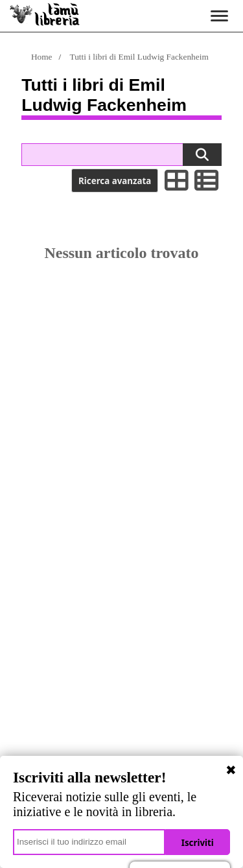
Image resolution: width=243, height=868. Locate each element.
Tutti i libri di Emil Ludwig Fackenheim (139, 57)
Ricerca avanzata (115, 181)
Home (42, 57)
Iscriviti (198, 843)
